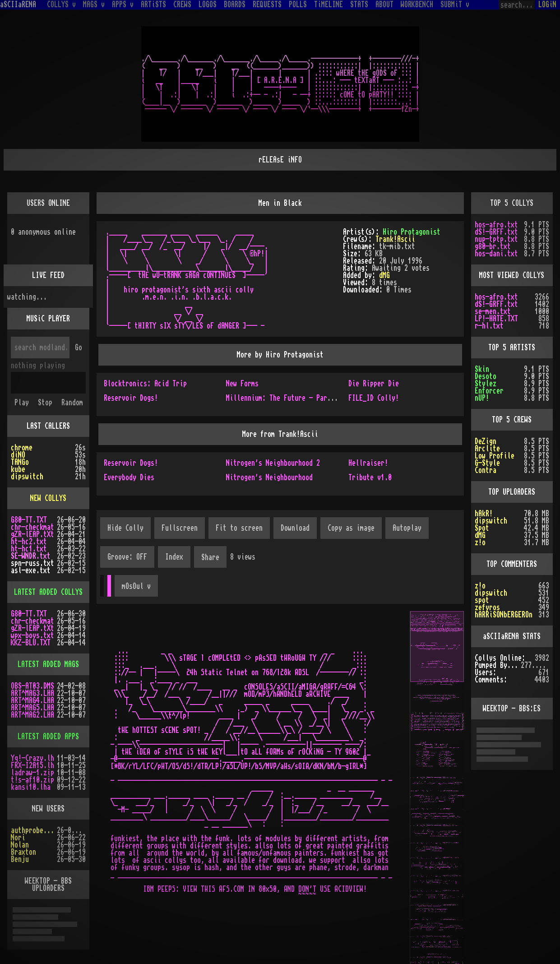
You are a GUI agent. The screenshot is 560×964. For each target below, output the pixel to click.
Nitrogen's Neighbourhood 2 (273, 463)
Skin (482, 369)
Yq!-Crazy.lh (32, 758)
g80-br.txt (493, 246)
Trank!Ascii (395, 239)
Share (210, 557)
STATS (359, 5)
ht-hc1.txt (29, 549)
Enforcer (489, 391)
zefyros (487, 607)
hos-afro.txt (496, 225)
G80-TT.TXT (29, 520)
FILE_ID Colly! (374, 398)
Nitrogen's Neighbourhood (269, 477)
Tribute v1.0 (370, 477)
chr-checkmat (32, 527)
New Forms (242, 384)
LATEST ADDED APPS (48, 737)
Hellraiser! (368, 463)
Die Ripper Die (374, 384)
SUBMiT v (455, 5)
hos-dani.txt (496, 254)
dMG (384, 275)
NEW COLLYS (48, 498)
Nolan (20, 845)
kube (18, 469)
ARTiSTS (153, 5)
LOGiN (547, 5)
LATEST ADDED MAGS (48, 664)
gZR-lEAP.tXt (32, 534)
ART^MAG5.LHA (32, 708)
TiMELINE (329, 5)
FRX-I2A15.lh (32, 765)
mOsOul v (136, 586)
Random (72, 403)
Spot (482, 528)
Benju (20, 859)
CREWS (182, 5)
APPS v (123, 5)
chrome (22, 448)
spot (482, 600)
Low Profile (495, 456)
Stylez (486, 384)
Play (22, 403)
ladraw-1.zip (32, 773)
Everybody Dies (129, 477)
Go (79, 348)
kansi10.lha (31, 787)
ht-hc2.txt (29, 542)
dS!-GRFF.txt (496, 232)
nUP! (482, 398)
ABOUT (384, 5)
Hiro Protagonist (412, 232)
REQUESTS (267, 5)
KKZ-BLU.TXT (31, 643)
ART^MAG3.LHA (32, 693)
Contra (486, 470)
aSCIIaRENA (18, 5)
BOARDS (235, 5)
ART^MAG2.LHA (32, 715)
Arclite (487, 449)
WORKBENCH (417, 5)
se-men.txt (493, 311)
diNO (18, 455)
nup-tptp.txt (496, 239)
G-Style (487, 463)
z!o (480, 542)
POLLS (298, 5)
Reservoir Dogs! (131, 398)
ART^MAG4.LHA (32, 700)
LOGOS (208, 5)
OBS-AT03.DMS (32, 686)
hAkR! (484, 514)
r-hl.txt (489, 326)
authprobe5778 (34, 830)
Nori (18, 838)
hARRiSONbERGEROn (504, 615)
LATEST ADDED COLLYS (48, 592)
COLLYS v (61, 5)
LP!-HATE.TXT (496, 319)
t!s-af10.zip (32, 780)
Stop (45, 403)
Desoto (486, 376)
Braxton (23, 852)
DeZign (486, 441)
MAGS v (94, 5)
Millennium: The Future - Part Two (286, 398)
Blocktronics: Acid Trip (145, 384)
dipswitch (27, 477)
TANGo (20, 462)
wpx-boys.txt (32, 635)
